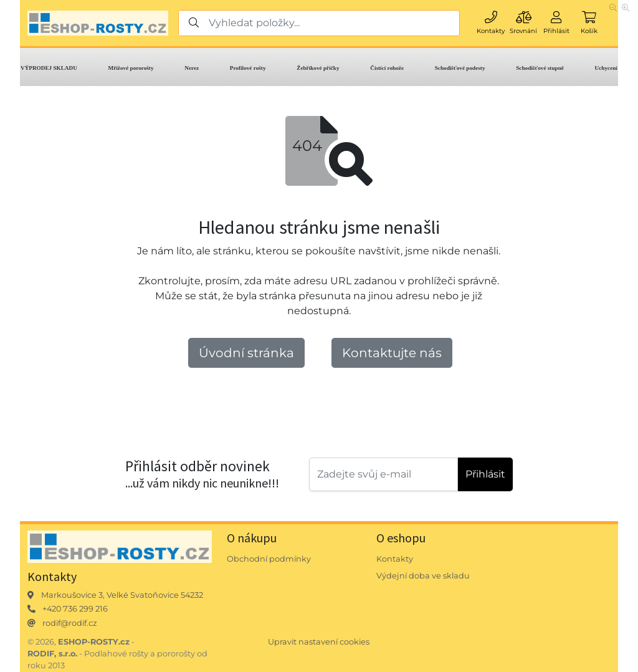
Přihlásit (485, 474)
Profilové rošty (248, 68)
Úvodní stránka (246, 353)
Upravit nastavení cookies (319, 642)
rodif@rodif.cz (70, 623)
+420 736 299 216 (75, 609)
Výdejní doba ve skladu (423, 576)
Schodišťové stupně (540, 68)
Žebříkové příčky (318, 68)
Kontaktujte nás (392, 353)
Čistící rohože (387, 68)
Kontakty (395, 559)
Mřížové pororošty (131, 68)
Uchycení (606, 68)
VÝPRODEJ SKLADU (49, 68)
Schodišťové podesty (460, 68)
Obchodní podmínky (269, 559)
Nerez (192, 68)
